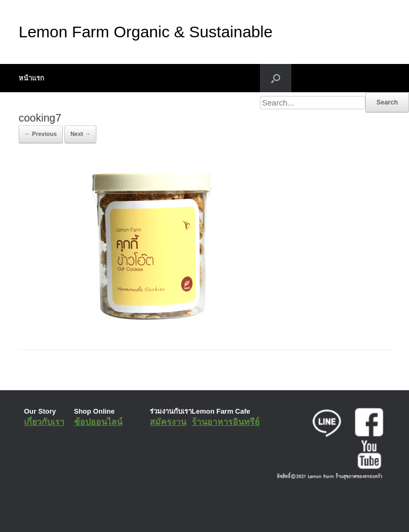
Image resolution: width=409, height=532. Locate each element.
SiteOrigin (197, 511)
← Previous (41, 134)
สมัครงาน (168, 422)
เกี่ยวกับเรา (44, 422)
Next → (80, 134)
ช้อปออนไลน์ (98, 422)
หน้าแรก (31, 78)
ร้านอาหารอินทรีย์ (226, 422)
